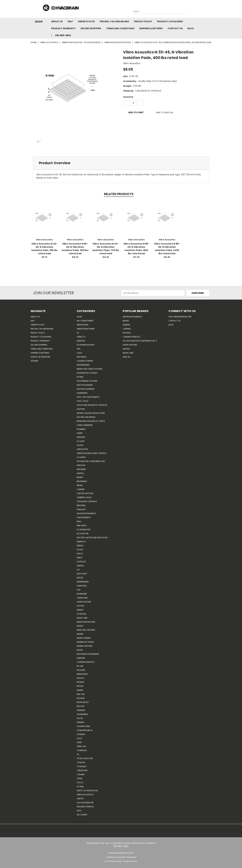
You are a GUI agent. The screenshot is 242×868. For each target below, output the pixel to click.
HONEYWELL (82, 586)
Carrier (127, 329)
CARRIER (81, 489)
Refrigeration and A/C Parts (91, 421)
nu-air (80, 666)
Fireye (79, 558)
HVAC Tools (82, 401)
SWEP (79, 742)
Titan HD (81, 762)
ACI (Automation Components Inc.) (140, 341)
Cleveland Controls (87, 501)
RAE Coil (81, 694)
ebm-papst (82, 526)
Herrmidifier (83, 582)
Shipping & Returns (151, 28)
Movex (80, 650)
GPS (79, 349)
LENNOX (80, 610)
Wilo (79, 811)
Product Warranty (63, 28)
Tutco (80, 783)
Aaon (79, 317)
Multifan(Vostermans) (88, 654)
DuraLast (81, 509)
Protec (80, 686)
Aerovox (81, 465)
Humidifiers (82, 393)
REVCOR (80, 706)
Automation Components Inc (91, 461)
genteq (80, 566)
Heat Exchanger (85, 385)
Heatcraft (82, 574)
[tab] (121, 163)
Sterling (81, 734)
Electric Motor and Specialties (92, 538)
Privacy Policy (143, 21)
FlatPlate (81, 562)
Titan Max (81, 766)
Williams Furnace (85, 807)
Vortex (80, 799)
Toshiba (81, 774)
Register (46, 357)
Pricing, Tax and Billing (114, 21)
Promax (80, 682)
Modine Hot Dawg (85, 642)
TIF (78, 754)
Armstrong (83, 325)
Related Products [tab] (119, 194)
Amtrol (80, 473)
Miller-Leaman (84, 638)
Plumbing (81, 429)
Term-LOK (81, 746)
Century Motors (85, 493)
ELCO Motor (83, 534)
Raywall (81, 698)
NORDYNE (81, 658)
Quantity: (128, 97)
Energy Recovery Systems (90, 369)
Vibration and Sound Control (92, 453)
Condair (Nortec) (86, 662)
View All (127, 357)
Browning (82, 481)
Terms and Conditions (120, 28)
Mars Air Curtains (86, 630)
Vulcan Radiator (85, 803)
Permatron (82, 674)
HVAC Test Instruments (88, 397)
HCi (78, 570)
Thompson (82, 750)
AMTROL (126, 349)
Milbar (80, 634)
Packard (81, 670)
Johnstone (82, 598)
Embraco (81, 542)
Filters (80, 377)
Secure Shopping (91, 28)
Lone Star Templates (127, 857)
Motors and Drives (86, 417)
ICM (78, 590)
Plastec (81, 678)
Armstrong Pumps (86, 329)
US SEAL (80, 787)
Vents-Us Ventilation (87, 791)
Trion (79, 778)
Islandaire (82, 594)
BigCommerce (127, 853)
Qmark (80, 690)
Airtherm (81, 469)
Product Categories (170, 21)
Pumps (80, 433)
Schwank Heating (86, 345)
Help (70, 21)
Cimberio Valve (84, 497)
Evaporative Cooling (87, 373)
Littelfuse (81, 614)
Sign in (34, 357)
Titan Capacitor (85, 758)
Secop (80, 718)
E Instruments (84, 517)
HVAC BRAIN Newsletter (180, 317)
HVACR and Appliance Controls (92, 405)
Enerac (80, 546)
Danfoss (81, 341)
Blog (191, 28)
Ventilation (82, 449)
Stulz (79, 738)
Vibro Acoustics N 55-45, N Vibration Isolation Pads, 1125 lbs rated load (75, 249)
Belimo (80, 477)
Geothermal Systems (87, 381)
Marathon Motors (86, 622)
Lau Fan (80, 606)
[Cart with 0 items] (211, 10)
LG (78, 333)
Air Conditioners (85, 321)
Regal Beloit (83, 702)
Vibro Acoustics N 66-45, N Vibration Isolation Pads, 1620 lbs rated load (136, 249)
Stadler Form (83, 726)
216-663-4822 (63, 35)
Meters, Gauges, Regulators (91, 413)
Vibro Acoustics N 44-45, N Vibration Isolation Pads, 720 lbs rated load (106, 249)
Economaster (84, 530)
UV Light (81, 441)
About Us (57, 21)
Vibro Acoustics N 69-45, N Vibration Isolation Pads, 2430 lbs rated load (167, 249)
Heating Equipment (86, 389)
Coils (79, 353)
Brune (80, 485)
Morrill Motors (85, 646)
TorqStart (82, 770)
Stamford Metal (85, 730)
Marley (80, 626)
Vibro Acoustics (85, 795)
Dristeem (81, 505)
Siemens (80, 722)
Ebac (79, 521)
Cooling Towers (85, 361)
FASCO (80, 554)
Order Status (86, 21)
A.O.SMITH (81, 457)
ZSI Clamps (82, 815)
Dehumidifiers (83, 365)
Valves (80, 445)
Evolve (80, 550)
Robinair (81, 710)
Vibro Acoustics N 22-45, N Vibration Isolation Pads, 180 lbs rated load (44, 249)
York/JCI (81, 337)
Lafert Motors (84, 602)
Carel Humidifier (85, 425)
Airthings (82, 357)
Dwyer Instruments (86, 513)
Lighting (81, 409)
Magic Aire (82, 618)
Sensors (81, 437)
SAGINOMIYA (82, 714)
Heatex (80, 578)
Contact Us (175, 28)
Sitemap (34, 361)
